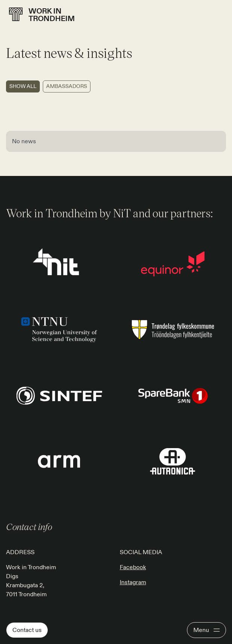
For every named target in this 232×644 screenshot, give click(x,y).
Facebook (133, 567)
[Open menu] (206, 630)
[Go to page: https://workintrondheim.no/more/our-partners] (173, 264)
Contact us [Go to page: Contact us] (27, 630)
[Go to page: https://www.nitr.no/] (59, 264)
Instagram (133, 582)
